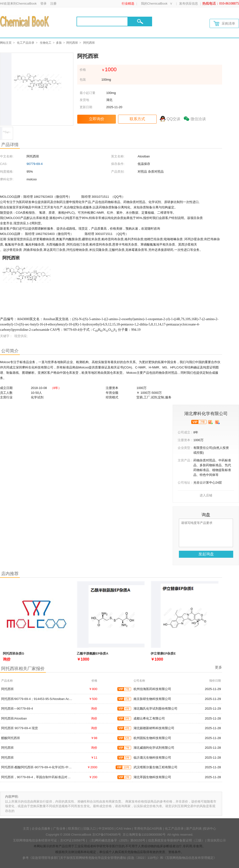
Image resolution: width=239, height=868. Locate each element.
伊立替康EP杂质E (163, 653)
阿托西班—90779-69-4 (17, 709)
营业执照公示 (217, 840)
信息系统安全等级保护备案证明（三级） (176, 840)
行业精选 (128, 4)
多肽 (59, 43)
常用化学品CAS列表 (148, 829)
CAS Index (124, 829)
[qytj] (217, 422)
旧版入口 (90, 829)
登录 (43, 4)
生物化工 (46, 43)
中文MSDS (106, 829)
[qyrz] (210, 422)
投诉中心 (210, 829)
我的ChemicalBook (154, 4)
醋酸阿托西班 (11, 738)
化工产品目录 (26, 43)
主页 (26, 829)
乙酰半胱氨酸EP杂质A (93, 653)
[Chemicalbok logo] (25, 21)
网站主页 (6, 43)
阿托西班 (72, 43)
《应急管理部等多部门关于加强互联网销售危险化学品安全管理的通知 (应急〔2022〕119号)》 (94, 858)
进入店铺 (206, 495)
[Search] (102, 21)
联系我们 (74, 829)
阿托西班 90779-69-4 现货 (20, 728)
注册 (53, 4)
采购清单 (224, 24)
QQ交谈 (173, 119)
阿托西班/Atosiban (14, 718)
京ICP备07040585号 (107, 835)
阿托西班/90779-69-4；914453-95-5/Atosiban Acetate (39, 699)
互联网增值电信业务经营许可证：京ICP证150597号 (49, 840)
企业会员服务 (41, 829)
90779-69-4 (35, 164)
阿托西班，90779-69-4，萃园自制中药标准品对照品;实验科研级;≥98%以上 (53, 777)
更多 (218, 667)
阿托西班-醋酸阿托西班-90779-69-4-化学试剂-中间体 (38, 767)
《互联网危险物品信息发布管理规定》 (190, 858)
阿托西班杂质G (14, 653)
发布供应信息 (189, 4)
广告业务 (59, 829)
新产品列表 (194, 829)
